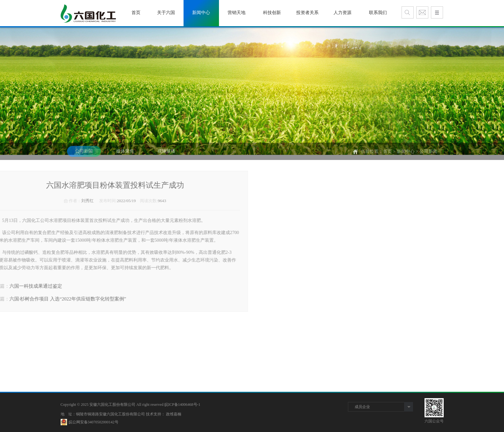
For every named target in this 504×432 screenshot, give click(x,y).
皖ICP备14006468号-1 (182, 405)
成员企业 (362, 407)
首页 (387, 156)
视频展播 (166, 156)
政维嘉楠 (174, 414)
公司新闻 (84, 156)
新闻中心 (406, 156)
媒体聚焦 (125, 156)
